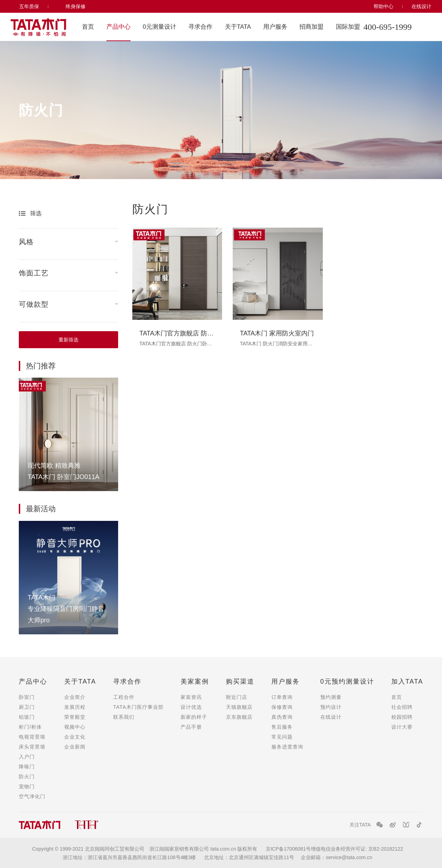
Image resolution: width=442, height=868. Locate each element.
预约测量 (331, 697)
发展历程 (75, 707)
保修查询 (282, 707)
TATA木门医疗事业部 (138, 707)
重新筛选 (68, 340)
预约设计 (331, 707)
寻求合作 (200, 27)
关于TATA (238, 27)
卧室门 (27, 697)
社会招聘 (402, 707)
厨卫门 (27, 707)
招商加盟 (311, 27)
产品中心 (118, 27)
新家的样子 (194, 717)
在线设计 (421, 6)
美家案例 (195, 681)
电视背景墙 (32, 737)
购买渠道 (240, 681)
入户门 (27, 757)
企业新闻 (75, 747)
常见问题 (282, 737)
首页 (88, 27)
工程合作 (124, 697)
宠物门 (27, 786)
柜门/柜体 (30, 727)
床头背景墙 (32, 747)
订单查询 (282, 697)
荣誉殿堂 (75, 717)
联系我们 (124, 717)
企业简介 (75, 697)
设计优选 (191, 707)
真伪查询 (282, 717)
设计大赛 (402, 727)
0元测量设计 (159, 27)
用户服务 (275, 27)
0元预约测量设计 (347, 681)
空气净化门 (32, 796)
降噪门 (27, 767)
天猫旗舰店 (239, 707)
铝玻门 (27, 717)
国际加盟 (348, 27)
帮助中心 (383, 6)
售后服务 (282, 727)
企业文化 (75, 737)
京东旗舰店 (239, 717)
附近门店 (237, 697)
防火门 (27, 777)
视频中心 (75, 727)
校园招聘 (402, 717)
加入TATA (407, 681)
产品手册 (191, 727)
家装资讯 (191, 697)
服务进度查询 (287, 747)
